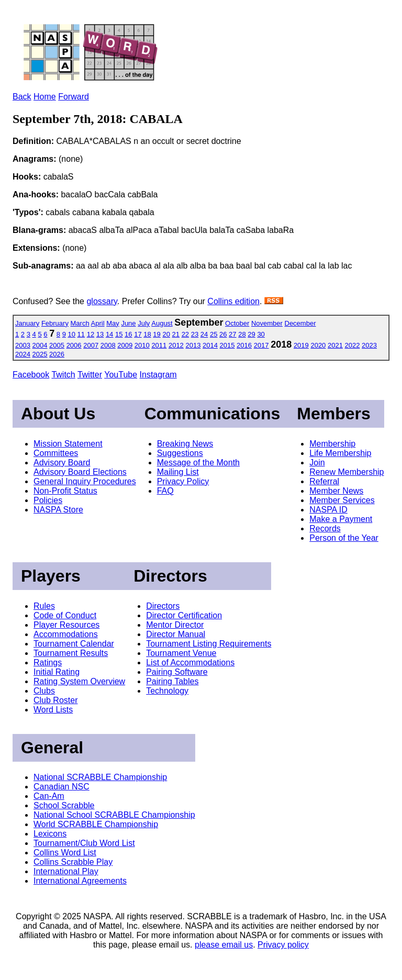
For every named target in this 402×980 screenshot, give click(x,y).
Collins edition (233, 301)
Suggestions (180, 453)
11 (81, 334)
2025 (40, 354)
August (162, 323)
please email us (224, 945)
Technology (167, 691)
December (300, 323)
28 (242, 334)
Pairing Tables (172, 681)
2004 (40, 345)
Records (325, 528)
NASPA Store (58, 510)
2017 (261, 345)
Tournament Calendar (74, 644)
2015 (227, 345)
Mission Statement (68, 444)
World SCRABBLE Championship (96, 824)
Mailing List (178, 472)
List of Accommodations (190, 662)
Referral (324, 481)
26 (223, 334)
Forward (74, 97)
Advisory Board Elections (80, 472)
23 (195, 334)
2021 (335, 345)
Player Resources (66, 625)
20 (166, 334)
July (144, 323)
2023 (369, 345)
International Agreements (80, 881)
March (80, 323)
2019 (301, 345)
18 (147, 334)
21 (176, 334)
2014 (210, 345)
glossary (102, 301)
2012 (176, 345)
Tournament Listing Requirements (209, 644)
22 (185, 334)
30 (261, 334)
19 (157, 334)
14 (109, 334)
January (27, 323)
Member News (336, 491)
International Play (66, 871)
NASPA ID (328, 510)
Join (317, 463)
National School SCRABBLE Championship (114, 815)
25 (214, 334)
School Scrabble (64, 805)
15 (119, 334)
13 (100, 334)
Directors (163, 606)
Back (22, 97)
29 (251, 334)
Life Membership (340, 453)
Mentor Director (175, 625)
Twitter (90, 375)
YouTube (121, 375)
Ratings (48, 662)
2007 (91, 345)
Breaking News (185, 444)
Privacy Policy (183, 481)
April (98, 323)
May (113, 323)
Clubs (44, 691)
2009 (125, 345)
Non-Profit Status (65, 491)
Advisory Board (62, 463)
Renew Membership (347, 472)
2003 (23, 345)
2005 (57, 345)
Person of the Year (344, 538)
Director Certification (184, 615)
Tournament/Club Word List (84, 843)
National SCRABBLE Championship (100, 777)
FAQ (165, 491)
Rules (44, 606)
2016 (244, 345)
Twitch (63, 375)
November (267, 323)
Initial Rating (57, 672)
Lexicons (50, 834)
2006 (74, 345)
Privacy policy (283, 945)
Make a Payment (341, 519)
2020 (318, 345)
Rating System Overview (79, 681)
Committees (56, 453)
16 (128, 334)
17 (138, 334)
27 (232, 334)
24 (204, 334)
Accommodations (66, 634)
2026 (57, 354)
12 (91, 334)
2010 (142, 345)
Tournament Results (71, 653)
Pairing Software (177, 672)
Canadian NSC (62, 787)
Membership (332, 444)
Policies (48, 500)
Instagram (158, 375)
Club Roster (55, 700)
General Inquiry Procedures (85, 481)
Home (45, 97)
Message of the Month (198, 463)
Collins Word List (65, 853)
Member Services (342, 500)
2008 (108, 345)
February (55, 323)
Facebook (31, 375)
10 (72, 334)
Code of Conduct (65, 615)
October (237, 323)
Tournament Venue (181, 653)
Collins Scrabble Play (73, 862)
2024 (23, 354)
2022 (353, 345)
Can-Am (49, 796)
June (128, 323)
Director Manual (176, 634)
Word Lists (53, 710)
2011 (159, 345)
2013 (193, 345)
